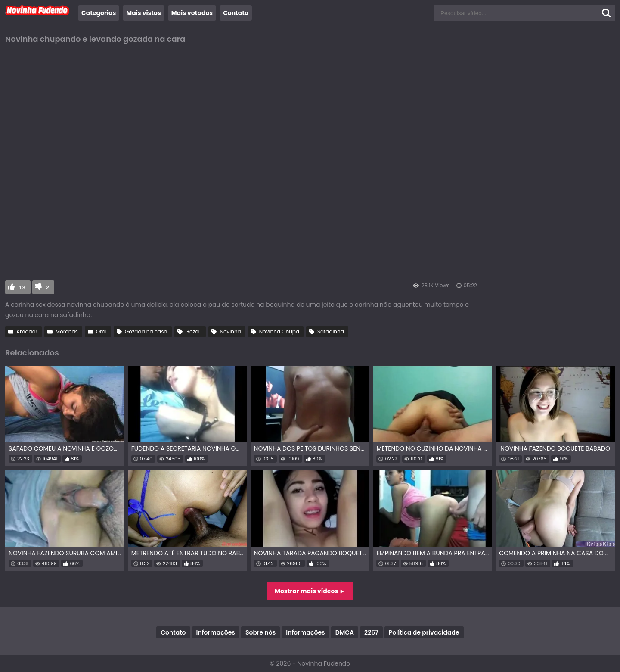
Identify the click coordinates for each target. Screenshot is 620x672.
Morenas (67, 331)
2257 (371, 632)
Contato (236, 13)
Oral (101, 331)
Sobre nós (260, 632)
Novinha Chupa (279, 331)
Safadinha (331, 331)
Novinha (230, 331)
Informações (216, 632)
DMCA (345, 632)
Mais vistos (143, 13)
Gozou (194, 331)
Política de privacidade (424, 632)
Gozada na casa (146, 331)
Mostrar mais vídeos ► (310, 591)
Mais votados (192, 13)
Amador (27, 331)
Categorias (99, 13)
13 (22, 288)
